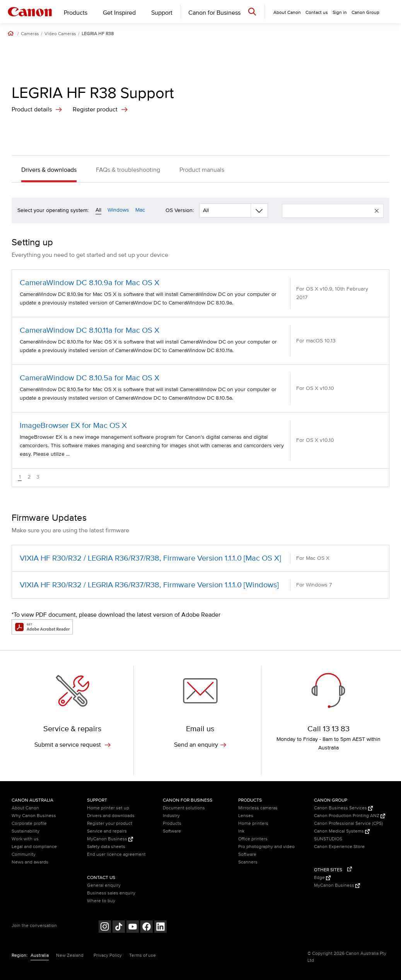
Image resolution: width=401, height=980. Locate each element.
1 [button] (20, 477)
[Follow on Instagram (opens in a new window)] (105, 928)
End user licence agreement (116, 854)
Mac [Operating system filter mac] (140, 210)
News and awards (30, 862)
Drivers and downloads (111, 816)
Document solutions (184, 808)
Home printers (253, 824)
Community (24, 854)
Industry (171, 816)
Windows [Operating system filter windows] (118, 210)
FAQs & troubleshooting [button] (128, 170)
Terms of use (142, 955)
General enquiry (104, 885)
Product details (32, 109)
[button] (377, 211)
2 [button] (29, 477)
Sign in (340, 13)
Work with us (25, 839)
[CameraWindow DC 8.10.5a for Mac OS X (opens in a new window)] (200, 388)
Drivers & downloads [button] (49, 170)
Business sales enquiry (111, 893)
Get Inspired (119, 13)
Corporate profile (29, 824)
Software (172, 831)
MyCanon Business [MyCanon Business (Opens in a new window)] (110, 839)
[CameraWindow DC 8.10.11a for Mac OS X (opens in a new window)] (200, 341)
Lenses (246, 816)
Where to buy (101, 901)
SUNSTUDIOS (328, 839)
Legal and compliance (34, 847)
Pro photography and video (266, 847)
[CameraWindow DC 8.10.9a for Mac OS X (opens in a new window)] (200, 293)
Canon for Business (214, 13)
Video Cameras (60, 34)
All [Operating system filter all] (98, 210)
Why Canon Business (34, 816)
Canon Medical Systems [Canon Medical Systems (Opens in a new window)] (342, 831)
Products (76, 13)
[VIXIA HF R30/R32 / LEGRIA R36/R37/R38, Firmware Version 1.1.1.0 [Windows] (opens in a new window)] (200, 585)
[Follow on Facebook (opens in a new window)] (147, 928)
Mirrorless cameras (258, 808)
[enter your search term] (331, 211)
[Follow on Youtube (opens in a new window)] (133, 928)
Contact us (317, 13)
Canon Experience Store (339, 847)
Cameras (30, 34)
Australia (40, 955)
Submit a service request (73, 745)
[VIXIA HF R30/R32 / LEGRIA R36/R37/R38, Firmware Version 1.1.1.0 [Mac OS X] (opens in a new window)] (200, 558)
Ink (241, 831)
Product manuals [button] (202, 170)
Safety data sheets (106, 847)
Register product (95, 109)
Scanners (248, 862)
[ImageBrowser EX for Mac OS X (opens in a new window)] (200, 440)
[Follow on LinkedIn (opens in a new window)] (160, 928)
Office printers (253, 839)
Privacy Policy (108, 955)
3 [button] (38, 477)
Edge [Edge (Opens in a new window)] (322, 878)
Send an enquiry (200, 745)
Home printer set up (108, 808)
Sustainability (26, 831)
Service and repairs (107, 831)
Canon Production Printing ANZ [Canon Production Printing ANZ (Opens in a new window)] (350, 816)
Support (162, 13)
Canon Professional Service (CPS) (348, 824)
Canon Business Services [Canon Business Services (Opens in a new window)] (343, 808)
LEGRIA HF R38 (98, 34)
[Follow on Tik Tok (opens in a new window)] (119, 928)
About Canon (25, 808)
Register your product (110, 824)
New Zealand (70, 955)
